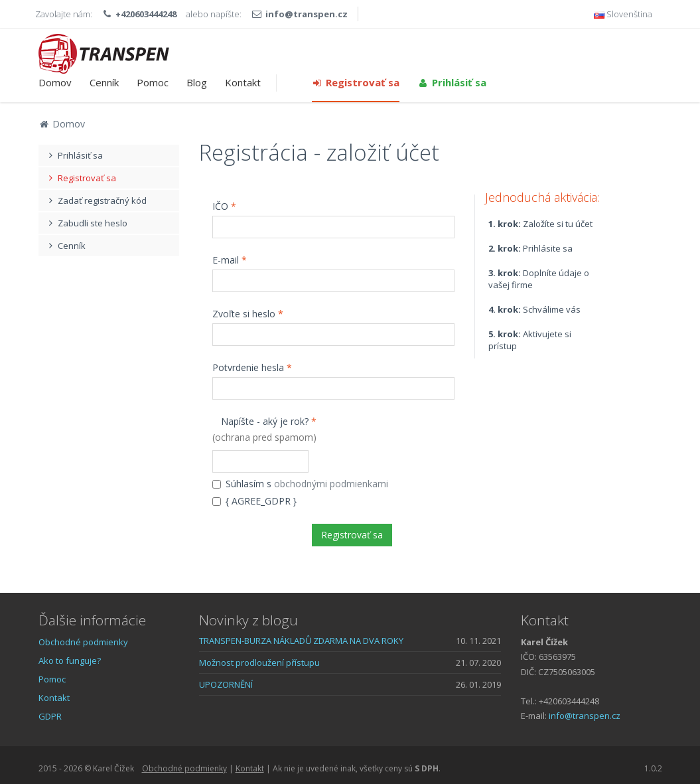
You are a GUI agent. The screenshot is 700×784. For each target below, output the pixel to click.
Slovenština (623, 14)
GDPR (50, 716)
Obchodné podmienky (83, 642)
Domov (55, 82)
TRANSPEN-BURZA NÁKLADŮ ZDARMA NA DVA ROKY (301, 641)
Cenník (104, 82)
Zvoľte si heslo (248, 314)
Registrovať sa (356, 82)
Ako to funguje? (70, 661)
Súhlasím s (300, 484)
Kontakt (243, 82)
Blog (197, 82)
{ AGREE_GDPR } (254, 501)
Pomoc (153, 82)
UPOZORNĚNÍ (226, 684)
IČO (224, 206)
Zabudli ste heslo (87, 223)
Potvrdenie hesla (252, 367)
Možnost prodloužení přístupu (259, 663)
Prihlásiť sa (452, 82)
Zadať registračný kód (96, 200)
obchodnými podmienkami (331, 484)
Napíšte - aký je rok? (264, 429)
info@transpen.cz (307, 14)
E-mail (230, 260)
